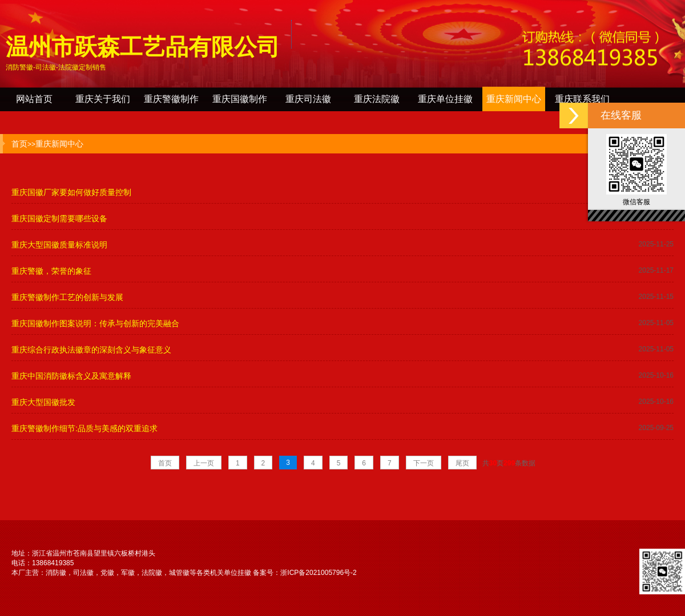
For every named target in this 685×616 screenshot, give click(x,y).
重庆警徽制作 (171, 99)
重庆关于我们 (103, 99)
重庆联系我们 (582, 99)
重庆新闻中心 (514, 99)
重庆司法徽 (308, 99)
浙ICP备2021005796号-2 (318, 573)
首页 (19, 144)
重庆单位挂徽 (445, 99)
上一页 (204, 463)
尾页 (462, 463)
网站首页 (34, 99)
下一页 (424, 463)
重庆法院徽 (377, 99)
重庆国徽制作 (240, 99)
